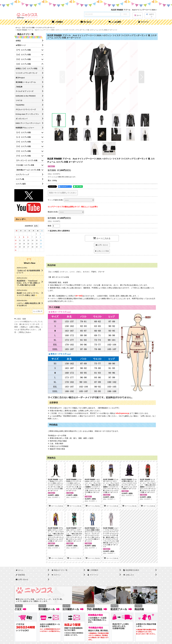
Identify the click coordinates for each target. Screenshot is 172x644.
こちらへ (28, 332)
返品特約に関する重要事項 (59, 231)
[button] (115, 22)
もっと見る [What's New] (38, 311)
